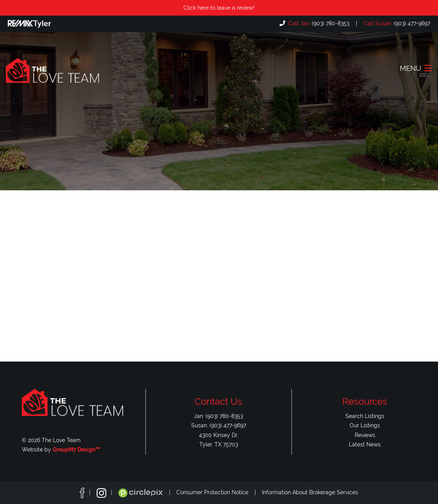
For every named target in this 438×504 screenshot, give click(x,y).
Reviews (365, 435)
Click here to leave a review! (219, 8)
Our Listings (365, 425)
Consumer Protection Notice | (219, 492)
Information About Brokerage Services (310, 492)
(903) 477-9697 (396, 23)
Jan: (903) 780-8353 (218, 416)
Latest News (365, 444)
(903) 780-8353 (318, 23)
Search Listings (365, 416)
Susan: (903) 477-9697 (219, 425)
